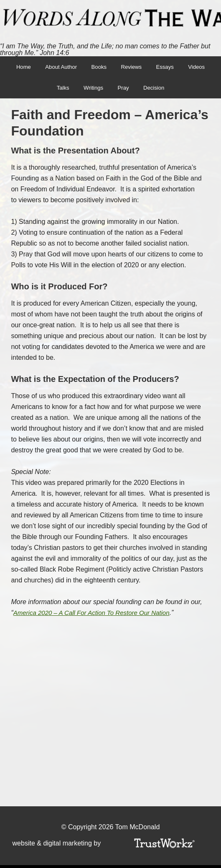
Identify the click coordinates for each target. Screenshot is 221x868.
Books (95, 68)
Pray (124, 90)
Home (18, 68)
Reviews (133, 68)
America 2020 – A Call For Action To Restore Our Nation (97, 616)
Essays (168, 68)
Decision (157, 90)
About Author (58, 68)
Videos (202, 68)
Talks (60, 90)
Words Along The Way (110, 18)
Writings (92, 90)
